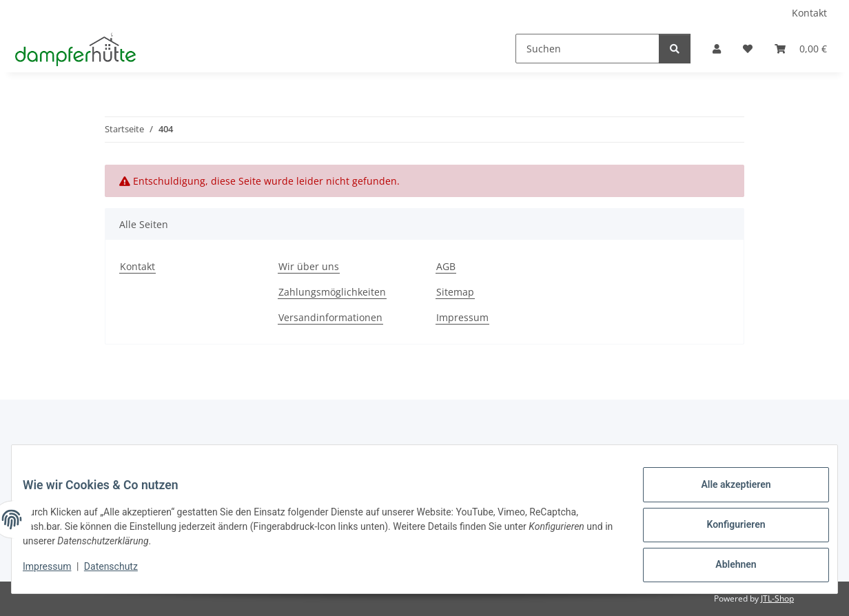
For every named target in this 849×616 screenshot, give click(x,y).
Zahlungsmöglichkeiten (332, 292)
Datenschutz (122, 573)
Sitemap (455, 292)
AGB (446, 266)
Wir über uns (309, 266)
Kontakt (809, 13)
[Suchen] (587, 49)
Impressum (58, 573)
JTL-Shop (777, 598)
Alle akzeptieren (725, 495)
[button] (717, 49)
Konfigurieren (725, 531)
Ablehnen (725, 567)
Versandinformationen (330, 317)
